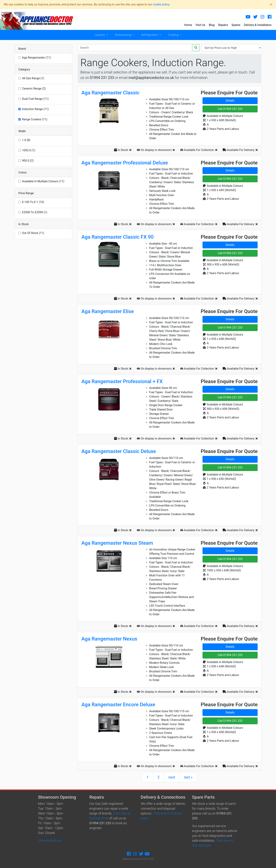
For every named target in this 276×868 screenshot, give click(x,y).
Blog (212, 25)
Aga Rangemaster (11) (36, 58)
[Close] (271, 5)
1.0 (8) (26, 140)
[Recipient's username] (135, 48)
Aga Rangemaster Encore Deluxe (118, 705)
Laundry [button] (100, 35)
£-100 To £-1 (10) (33, 202)
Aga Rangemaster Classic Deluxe (119, 451)
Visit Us (200, 25)
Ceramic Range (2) (34, 89)
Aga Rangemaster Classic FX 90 (118, 237)
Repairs (223, 25)
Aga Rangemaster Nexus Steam (117, 543)
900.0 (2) (28, 161)
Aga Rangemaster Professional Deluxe (125, 163)
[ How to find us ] (50, 841)
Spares (236, 25)
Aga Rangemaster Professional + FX (122, 381)
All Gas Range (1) (33, 78)
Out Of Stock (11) (33, 233)
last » (188, 777)
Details (230, 101)
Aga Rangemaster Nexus (109, 639)
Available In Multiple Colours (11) (43, 181)
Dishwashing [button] (123, 35)
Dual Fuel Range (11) (35, 99)
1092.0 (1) (29, 150)
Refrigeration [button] (150, 35)
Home (188, 25)
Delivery (258, 25)
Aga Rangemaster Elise (108, 311)
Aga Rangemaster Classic (110, 93)
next (172, 777)
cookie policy (161, 4)
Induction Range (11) (35, 109)
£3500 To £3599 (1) (35, 212)
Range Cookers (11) (35, 119)
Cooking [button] (174, 35)
